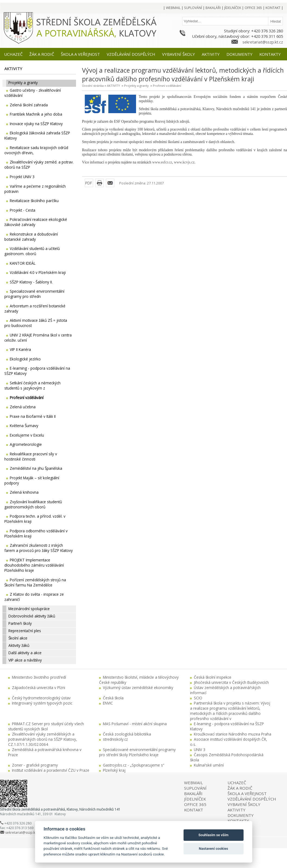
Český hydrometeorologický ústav (41, 698)
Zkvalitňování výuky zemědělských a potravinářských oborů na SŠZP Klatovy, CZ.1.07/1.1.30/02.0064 (43, 739)
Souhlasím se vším (214, 835)
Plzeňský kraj (114, 770)
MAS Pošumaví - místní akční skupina (135, 724)
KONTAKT (194, 810)
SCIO (198, 698)
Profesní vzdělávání (167, 86)
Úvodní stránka (93, 86)
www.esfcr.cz (162, 162)
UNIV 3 (200, 750)
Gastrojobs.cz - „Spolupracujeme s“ (134, 765)
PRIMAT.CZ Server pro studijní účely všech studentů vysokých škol (46, 726)
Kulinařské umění (209, 765)
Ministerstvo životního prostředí (39, 677)
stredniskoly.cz (115, 739)
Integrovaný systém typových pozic (42, 703)
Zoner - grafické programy (35, 765)
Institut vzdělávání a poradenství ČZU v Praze (51, 770)
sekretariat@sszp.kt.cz (263, 42)
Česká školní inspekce (213, 677)
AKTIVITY (113, 86)
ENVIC (108, 703)
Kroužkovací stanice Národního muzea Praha (233, 734)
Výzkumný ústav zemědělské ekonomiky (138, 688)
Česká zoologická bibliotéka (127, 734)
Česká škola (113, 698)
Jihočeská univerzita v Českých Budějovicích (231, 682)
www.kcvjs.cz (184, 162)
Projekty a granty (136, 86)
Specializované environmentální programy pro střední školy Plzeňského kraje (137, 752)
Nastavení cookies (213, 849)
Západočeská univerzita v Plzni (39, 688)
